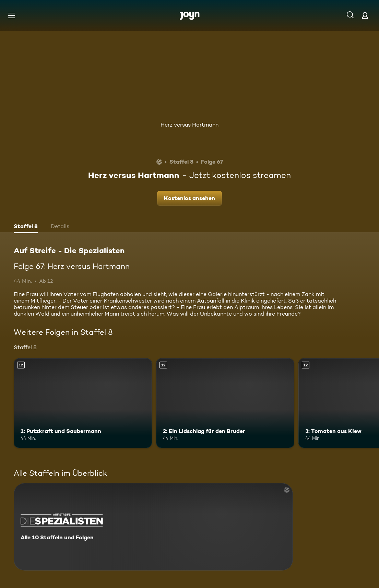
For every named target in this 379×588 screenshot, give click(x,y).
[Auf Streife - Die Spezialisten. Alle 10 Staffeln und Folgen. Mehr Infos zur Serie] (153, 527)
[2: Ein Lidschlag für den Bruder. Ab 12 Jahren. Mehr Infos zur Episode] (225, 403)
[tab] (26, 227)
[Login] (365, 15)
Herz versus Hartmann (189, 125)
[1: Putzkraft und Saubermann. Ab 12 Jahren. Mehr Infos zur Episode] (83, 403)
